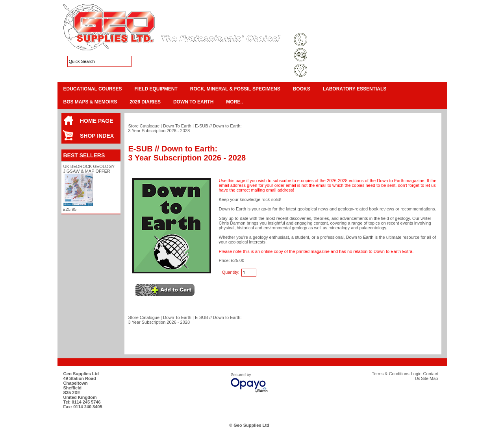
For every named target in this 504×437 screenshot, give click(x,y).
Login (378, 25)
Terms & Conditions (321, 25)
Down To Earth (193, 102)
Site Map (357, 25)
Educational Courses (93, 89)
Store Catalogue (144, 126)
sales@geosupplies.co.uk (336, 55)
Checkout (433, 16)
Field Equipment (156, 89)
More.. (234, 102)
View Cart (410, 16)
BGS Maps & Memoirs (90, 102)
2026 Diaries (145, 102)
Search (428, 25)
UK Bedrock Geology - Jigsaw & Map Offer (90, 169)
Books (302, 89)
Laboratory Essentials (355, 89)
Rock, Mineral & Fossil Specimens (235, 89)
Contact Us (402, 25)
